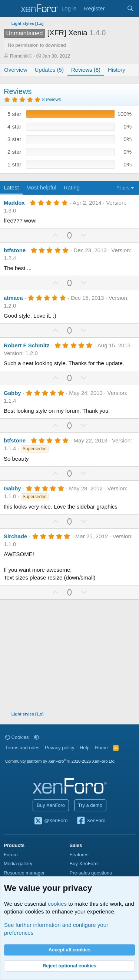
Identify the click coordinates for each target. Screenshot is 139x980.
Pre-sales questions (91, 873)
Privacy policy (59, 748)
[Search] (130, 8)
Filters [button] (123, 188)
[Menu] (10, 9)
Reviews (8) (86, 70)
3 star (14, 139)
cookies (57, 904)
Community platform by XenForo (60, 761)
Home (101, 748)
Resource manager (24, 873)
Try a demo (90, 805)
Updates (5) (49, 70)
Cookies (17, 737)
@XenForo (51, 821)
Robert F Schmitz (27, 345)
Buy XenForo (51, 805)
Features (79, 855)
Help (85, 748)
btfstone (15, 250)
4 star (14, 126)
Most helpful (41, 187)
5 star (14, 114)
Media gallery (18, 864)
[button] (37, 737)
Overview (16, 70)
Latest (11, 187)
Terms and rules (22, 748)
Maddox (14, 203)
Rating (72, 187)
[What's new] (115, 8)
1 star (14, 164)
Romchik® (21, 56)
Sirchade (15, 536)
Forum (11, 855)
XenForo (91, 821)
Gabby (12, 393)
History (117, 70)
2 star (14, 152)
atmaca (13, 298)
